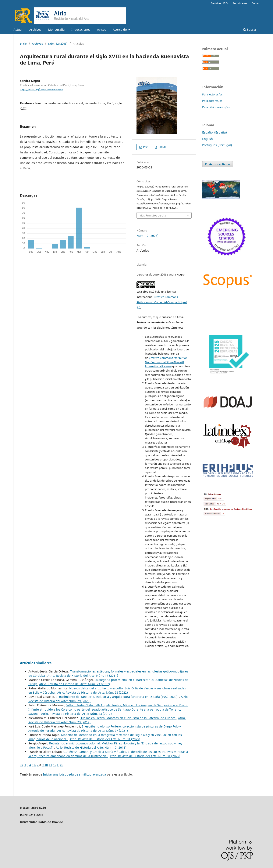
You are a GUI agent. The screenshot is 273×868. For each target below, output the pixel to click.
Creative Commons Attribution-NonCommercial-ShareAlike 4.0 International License (167, 362)
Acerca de (120, 30)
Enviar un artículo (218, 164)
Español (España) (214, 132)
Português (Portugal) (217, 145)
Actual (18, 30)
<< (22, 765)
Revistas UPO (219, 3)
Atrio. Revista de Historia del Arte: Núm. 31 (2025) (105, 739)
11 (50, 765)
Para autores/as (212, 101)
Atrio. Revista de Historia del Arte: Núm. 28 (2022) (93, 692)
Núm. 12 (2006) (58, 44)
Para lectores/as (212, 94)
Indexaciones (81, 30)
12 (55, 765)
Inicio (23, 44)
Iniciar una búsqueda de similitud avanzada (75, 774)
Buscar (250, 30)
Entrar (256, 3)
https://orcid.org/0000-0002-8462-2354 (41, 90)
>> (61, 765)
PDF (145, 147)
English (208, 139)
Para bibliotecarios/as (216, 107)
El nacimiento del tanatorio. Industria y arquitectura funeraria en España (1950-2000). (117, 697)
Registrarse (240, 3)
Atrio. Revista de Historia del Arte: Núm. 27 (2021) (93, 731)
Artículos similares (36, 663)
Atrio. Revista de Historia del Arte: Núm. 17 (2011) (83, 676)
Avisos (102, 30)
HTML (162, 147)
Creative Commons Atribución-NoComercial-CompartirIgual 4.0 (162, 302)
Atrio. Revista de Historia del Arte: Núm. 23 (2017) (75, 684)
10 (46, 765)
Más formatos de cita (153, 215)
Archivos (35, 30)
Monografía (56, 30)
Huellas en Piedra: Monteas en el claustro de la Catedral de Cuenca (128, 718)
